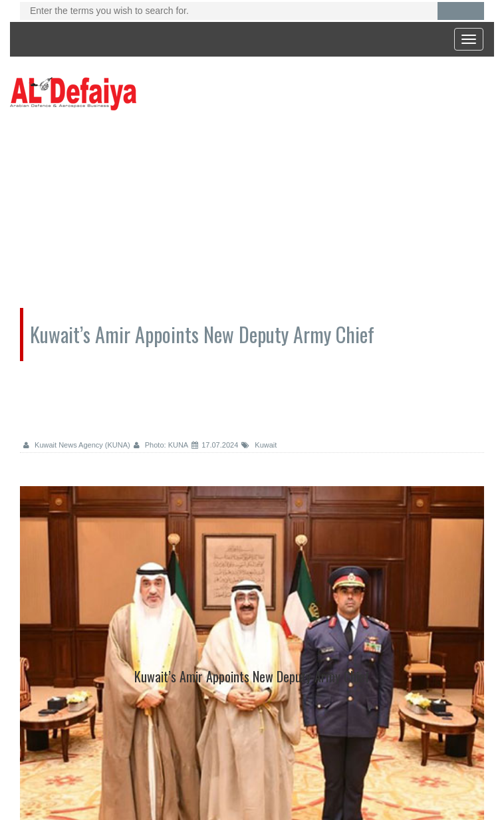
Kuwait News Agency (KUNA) (77, 445)
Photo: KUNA (161, 445)
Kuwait (259, 445)
